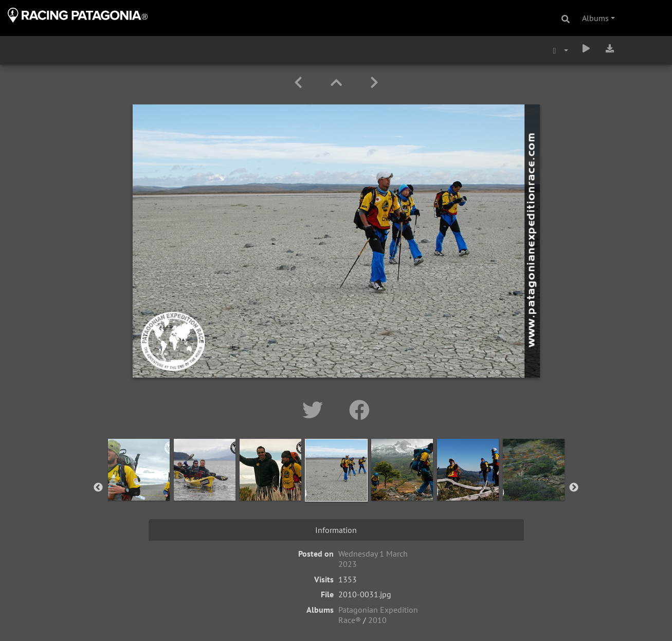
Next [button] (574, 488)
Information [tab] (336, 530)
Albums (595, 18)
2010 (377, 620)
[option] (139, 486)
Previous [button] (98, 488)
